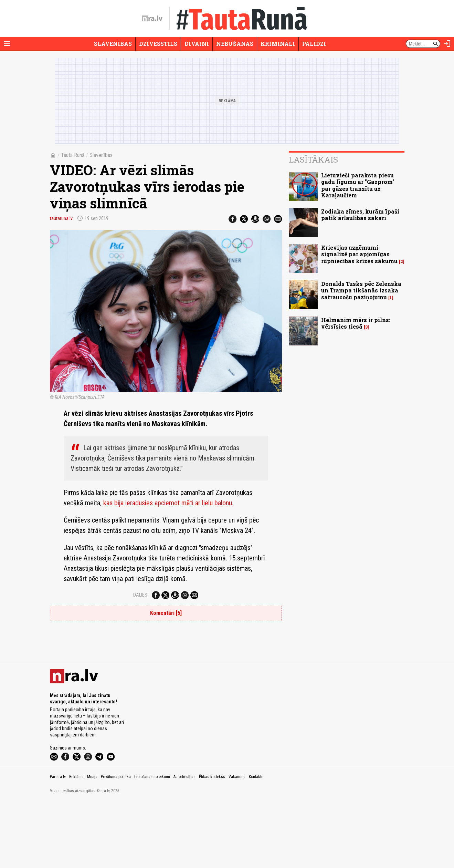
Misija (92, 844)
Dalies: (141, 595)
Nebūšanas (235, 44)
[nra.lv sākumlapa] (152, 19)
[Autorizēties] (447, 44)
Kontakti (256, 844)
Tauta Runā (73, 155)
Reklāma (76, 844)
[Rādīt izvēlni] (7, 44)
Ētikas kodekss (212, 844)
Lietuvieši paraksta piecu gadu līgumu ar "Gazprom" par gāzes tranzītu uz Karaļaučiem (358, 185)
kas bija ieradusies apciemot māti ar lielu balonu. (168, 503)
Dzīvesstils (158, 44)
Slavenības (113, 44)
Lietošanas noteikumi (152, 844)
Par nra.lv (58, 844)
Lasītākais (313, 159)
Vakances (237, 844)
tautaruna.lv (61, 218)
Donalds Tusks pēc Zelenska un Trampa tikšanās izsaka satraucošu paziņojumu (361, 290)
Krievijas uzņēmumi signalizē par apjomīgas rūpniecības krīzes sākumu (359, 254)
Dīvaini (197, 44)
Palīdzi (314, 44)
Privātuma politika (116, 844)
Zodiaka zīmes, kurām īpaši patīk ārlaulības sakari (360, 215)
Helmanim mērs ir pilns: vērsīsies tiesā (356, 323)
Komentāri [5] (166, 613)
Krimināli (278, 44)
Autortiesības (184, 844)
